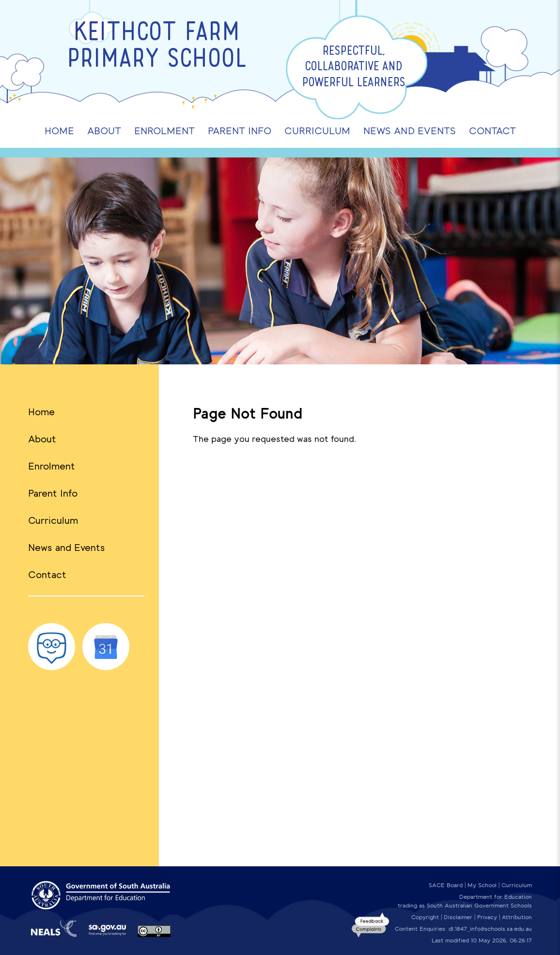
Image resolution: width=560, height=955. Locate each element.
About (42, 439)
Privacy (487, 917)
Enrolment (52, 466)
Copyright (425, 917)
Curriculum (53, 520)
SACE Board (446, 885)
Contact (47, 575)
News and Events (67, 548)
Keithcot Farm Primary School (157, 47)
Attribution (517, 917)
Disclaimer (458, 917)
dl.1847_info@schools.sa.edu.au (490, 929)
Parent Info (53, 493)
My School (482, 885)
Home (41, 412)
